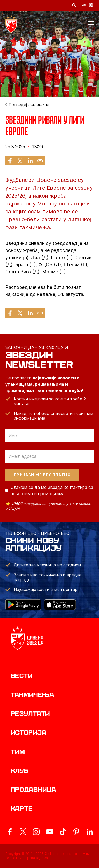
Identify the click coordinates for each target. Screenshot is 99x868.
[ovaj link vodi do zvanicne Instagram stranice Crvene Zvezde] (36, 832)
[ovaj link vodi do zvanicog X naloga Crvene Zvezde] (23, 832)
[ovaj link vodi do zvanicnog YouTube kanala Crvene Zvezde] (50, 832)
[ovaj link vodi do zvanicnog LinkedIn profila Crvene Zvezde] (89, 832)
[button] (91, 24)
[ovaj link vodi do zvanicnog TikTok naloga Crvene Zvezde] (63, 832)
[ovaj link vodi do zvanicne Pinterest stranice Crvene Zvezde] (76, 832)
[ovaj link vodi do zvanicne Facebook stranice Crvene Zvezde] (10, 832)
